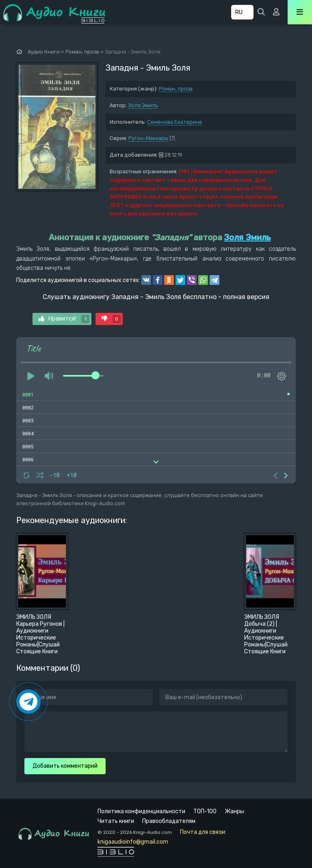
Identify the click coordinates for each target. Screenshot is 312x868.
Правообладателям (169, 821)
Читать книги (116, 821)
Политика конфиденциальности (141, 811)
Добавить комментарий (65, 766)
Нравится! (64, 319)
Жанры (234, 811)
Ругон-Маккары (148, 138)
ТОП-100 (205, 811)
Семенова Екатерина (174, 122)
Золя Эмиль (143, 105)
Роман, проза (176, 89)
